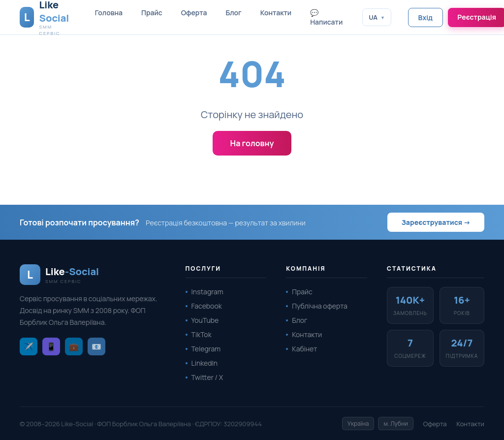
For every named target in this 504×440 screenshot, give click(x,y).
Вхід (425, 17)
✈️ (29, 346)
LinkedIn (205, 363)
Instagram (207, 292)
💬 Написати (326, 17)
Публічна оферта (319, 306)
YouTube (205, 320)
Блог (233, 13)
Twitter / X (207, 377)
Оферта (194, 13)
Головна (109, 13)
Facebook (207, 306)
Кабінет (304, 349)
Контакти (276, 13)
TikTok (202, 334)
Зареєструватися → (436, 222)
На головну (252, 143)
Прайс (152, 13)
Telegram (206, 349)
